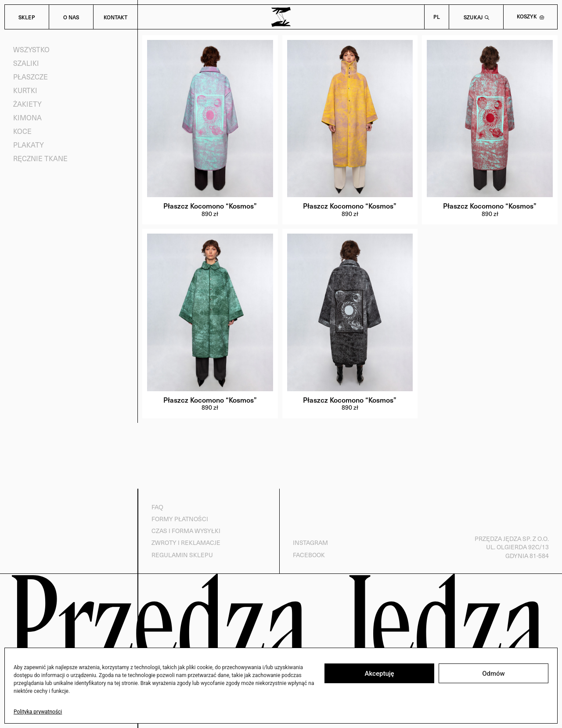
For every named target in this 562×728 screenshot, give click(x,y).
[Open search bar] (476, 17)
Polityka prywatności (38, 712)
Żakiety (27, 104)
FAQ (157, 507)
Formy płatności (179, 519)
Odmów (494, 674)
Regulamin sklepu (182, 555)
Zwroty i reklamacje (186, 543)
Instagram (310, 543)
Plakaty (29, 145)
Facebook (308, 555)
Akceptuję (379, 674)
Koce (22, 131)
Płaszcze (31, 77)
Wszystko (31, 49)
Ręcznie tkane (40, 158)
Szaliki (26, 63)
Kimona (27, 117)
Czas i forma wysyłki (186, 531)
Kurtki (25, 90)
